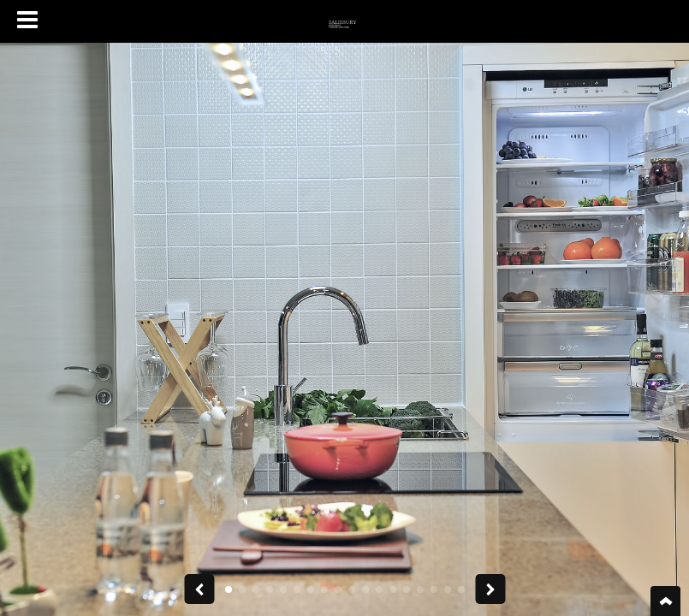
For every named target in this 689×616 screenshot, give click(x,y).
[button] (229, 589)
